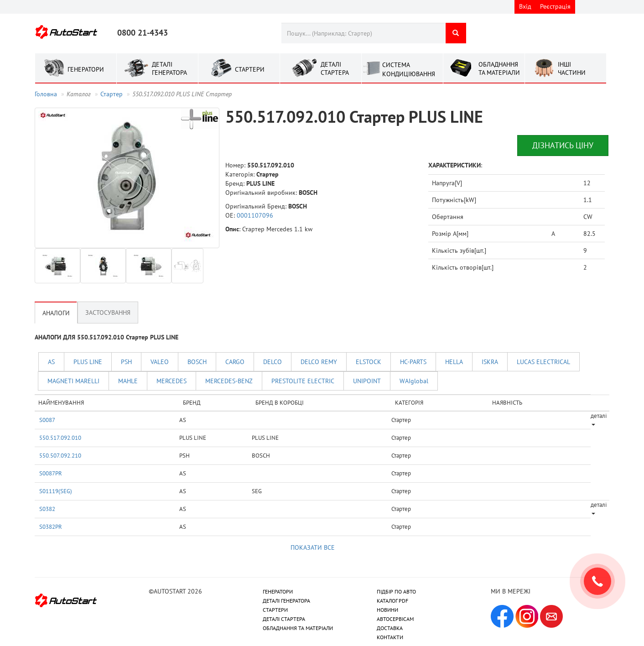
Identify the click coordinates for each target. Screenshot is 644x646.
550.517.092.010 (60, 438)
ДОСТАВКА (390, 628)
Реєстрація (555, 6)
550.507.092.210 (60, 455)
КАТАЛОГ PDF (392, 601)
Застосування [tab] (108, 313)
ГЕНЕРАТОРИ (278, 591)
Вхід (525, 6)
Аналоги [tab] (56, 313)
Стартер (112, 94)
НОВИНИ (387, 610)
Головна (46, 94)
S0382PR (51, 526)
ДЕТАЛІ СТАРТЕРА (284, 619)
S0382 (47, 509)
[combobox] (363, 33)
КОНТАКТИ (390, 637)
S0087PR (51, 473)
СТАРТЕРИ (275, 610)
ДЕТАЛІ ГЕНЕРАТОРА (286, 601)
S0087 (47, 420)
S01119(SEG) (56, 491)
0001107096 (255, 215)
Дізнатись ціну (563, 145)
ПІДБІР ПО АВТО (396, 591)
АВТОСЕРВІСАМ (395, 619)
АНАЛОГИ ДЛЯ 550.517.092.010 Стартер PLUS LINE (106, 337)
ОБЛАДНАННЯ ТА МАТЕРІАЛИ (298, 628)
